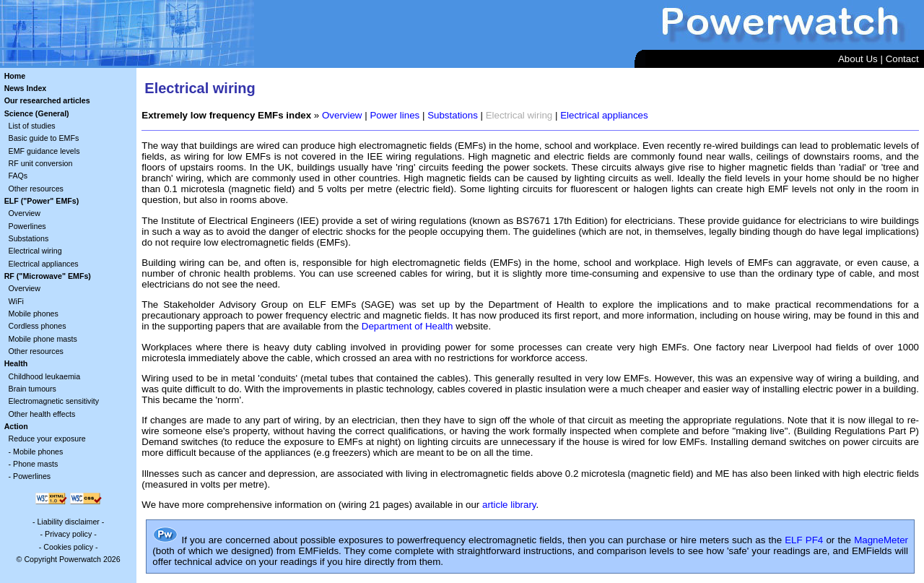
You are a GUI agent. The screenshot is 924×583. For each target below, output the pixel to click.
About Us (858, 59)
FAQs (18, 176)
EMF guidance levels (44, 151)
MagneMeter (881, 540)
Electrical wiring (35, 251)
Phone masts (35, 464)
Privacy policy (68, 534)
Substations (29, 238)
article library (509, 505)
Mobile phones (34, 314)
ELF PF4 (804, 540)
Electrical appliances (44, 264)
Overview (25, 213)
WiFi (16, 301)
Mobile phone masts (43, 339)
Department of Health (407, 326)
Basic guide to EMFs (44, 138)
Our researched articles (47, 100)
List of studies (32, 126)
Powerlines (27, 226)
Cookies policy (68, 547)
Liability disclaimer (68, 522)
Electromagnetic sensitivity (54, 401)
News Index (26, 88)
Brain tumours (32, 389)
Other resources (36, 189)
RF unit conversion (41, 163)
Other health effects (42, 414)
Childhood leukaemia (45, 376)
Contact (902, 59)
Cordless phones (38, 326)
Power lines (395, 115)
